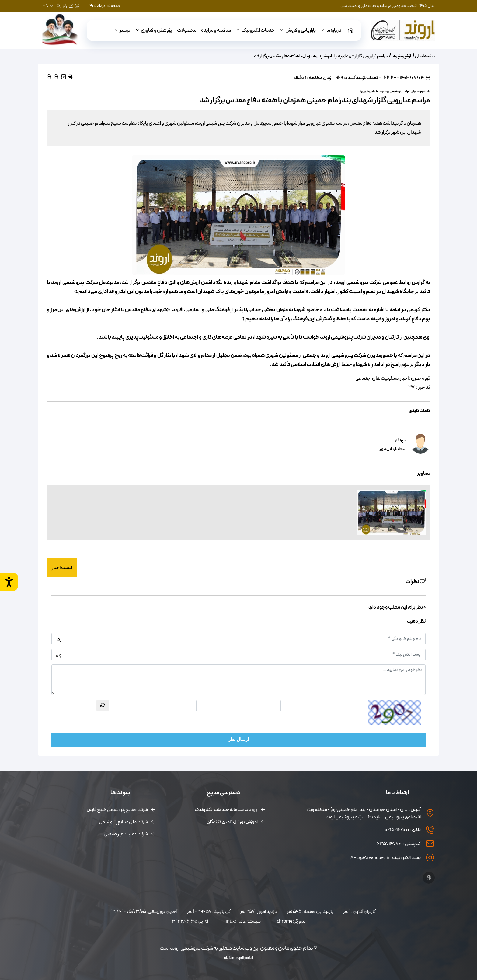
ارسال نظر (238, 739)
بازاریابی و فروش (298, 30)
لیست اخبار (62, 568)
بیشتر (122, 30)
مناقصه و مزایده (216, 30)
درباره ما (331, 30)
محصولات (187, 30)
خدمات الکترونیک (255, 30)
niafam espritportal (238, 958)
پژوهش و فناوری (154, 30)
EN (45, 6)
